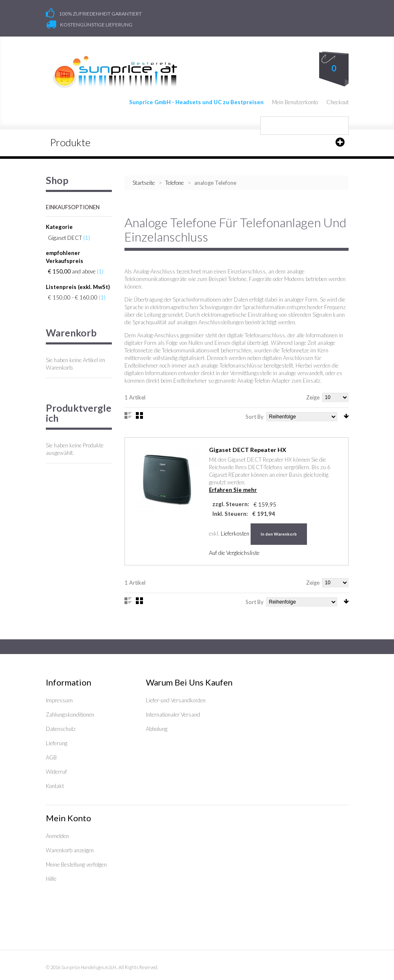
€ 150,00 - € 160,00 (73, 297)
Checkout (337, 102)
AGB (51, 757)
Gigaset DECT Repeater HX (248, 450)
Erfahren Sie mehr (233, 490)
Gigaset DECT (65, 238)
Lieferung (57, 743)
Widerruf (56, 772)
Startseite (144, 183)
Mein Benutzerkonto (295, 102)
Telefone (175, 183)
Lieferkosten (235, 533)
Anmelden (57, 836)
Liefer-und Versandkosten (176, 700)
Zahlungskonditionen (70, 715)
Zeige (313, 397)
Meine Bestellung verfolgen (76, 864)
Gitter (139, 415)
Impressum (59, 700)
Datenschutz (61, 729)
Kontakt (55, 786)
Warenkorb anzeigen (70, 850)
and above (72, 271)
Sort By (255, 417)
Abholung (157, 729)
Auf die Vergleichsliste (234, 553)
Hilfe (51, 879)
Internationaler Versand (173, 715)
